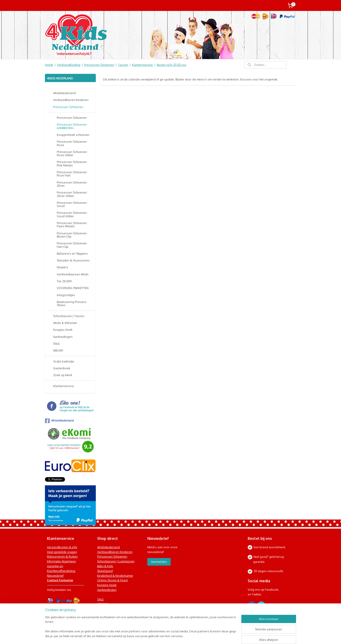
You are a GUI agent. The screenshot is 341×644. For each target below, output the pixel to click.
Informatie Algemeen (61, 561)
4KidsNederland (64, 93)
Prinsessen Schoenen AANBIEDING (72, 126)
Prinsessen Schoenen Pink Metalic (72, 163)
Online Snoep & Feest (112, 580)
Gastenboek (62, 368)
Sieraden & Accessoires (73, 260)
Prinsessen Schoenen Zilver (72, 184)
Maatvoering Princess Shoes (72, 303)
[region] (141, 627)
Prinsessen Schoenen (99, 65)
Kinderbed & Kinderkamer (115, 576)
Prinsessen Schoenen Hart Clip (72, 245)
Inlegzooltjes (66, 295)
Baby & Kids (105, 566)
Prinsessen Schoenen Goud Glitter (72, 214)
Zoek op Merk (63, 375)
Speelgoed (105, 571)
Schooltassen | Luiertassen (116, 561)
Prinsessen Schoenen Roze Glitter (72, 153)
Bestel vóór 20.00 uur (172, 65)
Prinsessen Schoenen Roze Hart (72, 174)
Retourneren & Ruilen (62, 556)
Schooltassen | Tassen (69, 316)
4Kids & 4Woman (65, 323)
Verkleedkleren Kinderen (71, 100)
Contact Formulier (60, 580)
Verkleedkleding (69, 65)
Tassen (123, 65)
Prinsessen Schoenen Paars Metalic (72, 225)
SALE (56, 344)
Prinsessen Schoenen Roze (72, 143)
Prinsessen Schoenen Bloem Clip (72, 235)
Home (49, 65)
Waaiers (62, 267)
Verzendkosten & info (62, 547)
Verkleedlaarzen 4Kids (73, 274)
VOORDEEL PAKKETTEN (73, 288)
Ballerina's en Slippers (72, 253)
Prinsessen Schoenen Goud (72, 204)
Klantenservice (142, 65)
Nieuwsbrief (55, 576)
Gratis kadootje (64, 361)
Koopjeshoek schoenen (73, 135)
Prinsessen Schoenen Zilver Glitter (72, 194)
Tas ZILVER (64, 281)
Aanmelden (159, 562)
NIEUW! (58, 350)
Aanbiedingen (63, 337)
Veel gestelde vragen (62, 552)
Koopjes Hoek (63, 330)
